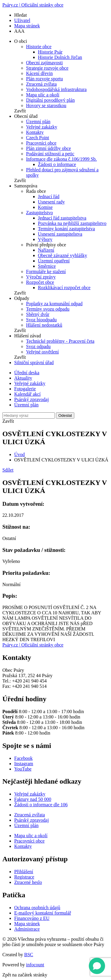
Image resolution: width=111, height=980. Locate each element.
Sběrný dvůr (38, 314)
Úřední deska (27, 373)
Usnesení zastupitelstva (60, 234)
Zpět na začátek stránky (25, 975)
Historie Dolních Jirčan (60, 57)
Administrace (27, 929)
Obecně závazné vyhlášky (62, 255)
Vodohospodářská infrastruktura (56, 89)
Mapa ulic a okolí (43, 95)
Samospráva (26, 186)
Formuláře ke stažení (46, 271)
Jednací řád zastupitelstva (62, 218)
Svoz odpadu (38, 346)
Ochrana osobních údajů (37, 908)
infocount (35, 965)
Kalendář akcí (27, 394)
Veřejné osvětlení (42, 352)
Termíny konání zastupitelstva (66, 229)
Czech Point (38, 138)
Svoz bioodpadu (41, 320)
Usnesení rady (51, 202)
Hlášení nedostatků (44, 325)
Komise (45, 207)
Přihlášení (24, 872)
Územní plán (38, 122)
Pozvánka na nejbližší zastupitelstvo (72, 223)
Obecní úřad (26, 116)
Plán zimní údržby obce (49, 148)
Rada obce (36, 191)
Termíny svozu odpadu (48, 309)
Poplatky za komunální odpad (54, 304)
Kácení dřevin (39, 73)
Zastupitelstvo (40, 213)
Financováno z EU (32, 918)
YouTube (23, 769)
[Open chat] (97, 966)
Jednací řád (49, 197)
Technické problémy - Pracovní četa (60, 341)
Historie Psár (50, 52)
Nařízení (46, 250)
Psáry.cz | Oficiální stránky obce (33, 5)
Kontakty (35, 132)
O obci (21, 41)
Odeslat (65, 415)
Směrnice (47, 266)
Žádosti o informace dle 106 (41, 805)
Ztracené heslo (28, 882)
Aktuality (23, 378)
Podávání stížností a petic (50, 154)
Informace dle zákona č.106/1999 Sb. (61, 159)
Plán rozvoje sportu (44, 79)
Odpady (22, 298)
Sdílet (8, 470)
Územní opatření (54, 261)
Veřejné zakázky (42, 127)
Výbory (45, 239)
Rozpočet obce (40, 282)
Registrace (24, 877)
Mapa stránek (27, 26)
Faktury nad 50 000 (33, 799)
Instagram (24, 764)
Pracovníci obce (41, 143)
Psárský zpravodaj (32, 399)
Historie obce (39, 47)
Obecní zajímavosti (44, 63)
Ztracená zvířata (41, 84)
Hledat (21, 15)
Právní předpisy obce (46, 245)
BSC (29, 955)
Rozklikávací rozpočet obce (64, 288)
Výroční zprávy (41, 277)
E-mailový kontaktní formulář (43, 913)
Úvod (20, 454)
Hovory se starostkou (46, 105)
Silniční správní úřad (34, 363)
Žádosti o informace (57, 164)
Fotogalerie (25, 389)
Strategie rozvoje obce (47, 68)
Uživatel (22, 20)
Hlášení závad (28, 336)
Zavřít (20, 111)
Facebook (23, 758)
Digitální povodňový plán (50, 100)
